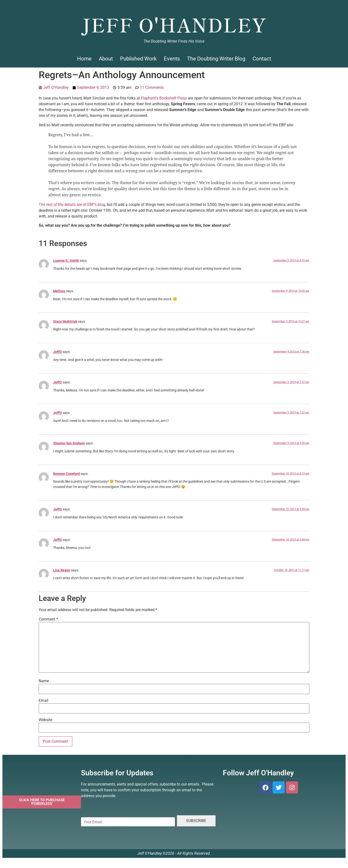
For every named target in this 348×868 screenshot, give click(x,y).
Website (45, 720)
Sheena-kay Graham (69, 443)
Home (84, 59)
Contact (262, 59)
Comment (48, 619)
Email (43, 701)
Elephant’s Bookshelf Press (164, 98)
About (106, 59)
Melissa (59, 291)
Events (172, 59)
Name (44, 681)
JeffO (58, 352)
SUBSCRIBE (196, 821)
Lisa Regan (62, 570)
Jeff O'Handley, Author (174, 6)
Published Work (138, 59)
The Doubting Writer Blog (216, 59)
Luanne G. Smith (66, 261)
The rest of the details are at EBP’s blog (72, 205)
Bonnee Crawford (66, 474)
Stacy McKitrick (65, 322)
